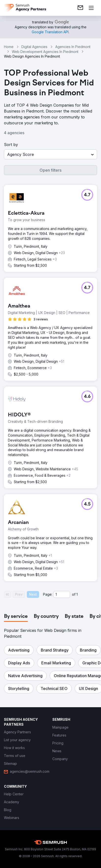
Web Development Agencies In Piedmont (45, 52)
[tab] (16, 617)
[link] (80, 8)
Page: (48, 594)
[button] (50, 154)
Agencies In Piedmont (73, 47)
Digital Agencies (34, 47)
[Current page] (62, 594)
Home (9, 47)
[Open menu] (91, 8)
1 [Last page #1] (77, 594)
